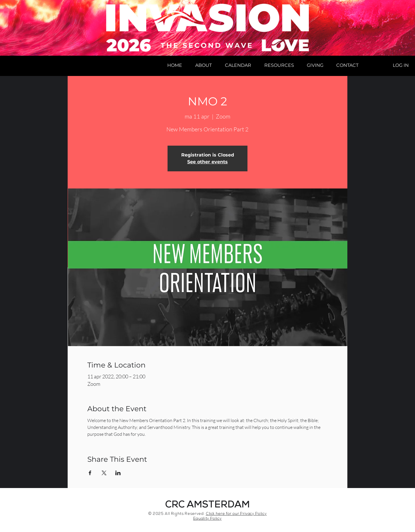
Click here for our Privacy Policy (236, 514)
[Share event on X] (104, 473)
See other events (207, 162)
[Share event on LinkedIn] (118, 473)
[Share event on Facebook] (90, 473)
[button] (204, 65)
